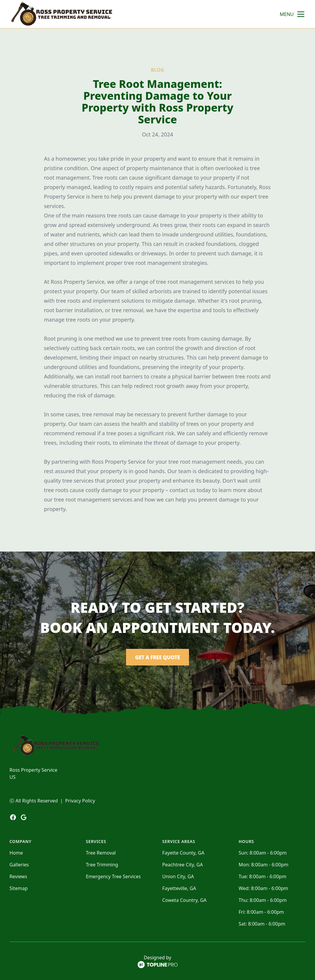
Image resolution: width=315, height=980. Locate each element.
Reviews (18, 876)
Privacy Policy (80, 801)
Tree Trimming (102, 865)
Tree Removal (101, 853)
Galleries (19, 865)
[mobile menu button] (301, 14)
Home (16, 853)
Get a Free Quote (158, 657)
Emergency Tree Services (113, 876)
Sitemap (19, 888)
